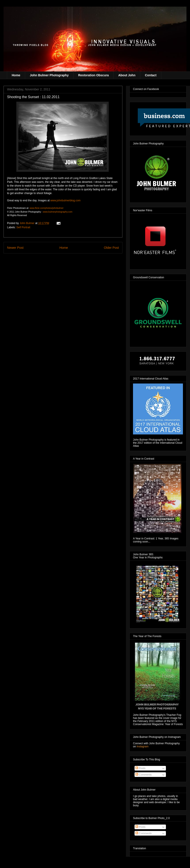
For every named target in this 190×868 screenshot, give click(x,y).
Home (16, 75)
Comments (143, 775)
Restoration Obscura (93, 75)
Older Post (111, 248)
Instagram (143, 746)
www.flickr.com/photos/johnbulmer (47, 208)
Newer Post (15, 248)
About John (127, 75)
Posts (140, 768)
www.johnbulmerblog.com (66, 200)
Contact (151, 75)
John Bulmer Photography (49, 75)
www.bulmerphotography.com (58, 212)
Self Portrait (23, 227)
